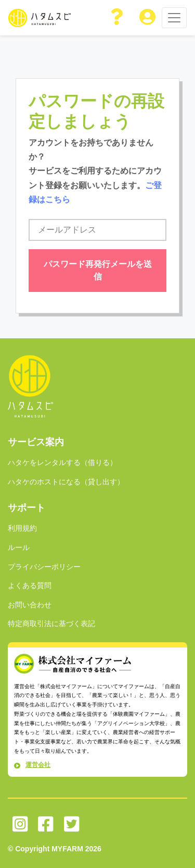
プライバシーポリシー (44, 567)
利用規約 (22, 528)
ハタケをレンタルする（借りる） (62, 462)
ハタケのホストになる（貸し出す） (66, 482)
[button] (118, 18)
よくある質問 (30, 585)
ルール (19, 547)
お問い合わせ (30, 605)
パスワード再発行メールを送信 (98, 270)
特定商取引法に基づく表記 (51, 624)
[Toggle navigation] (174, 18)
